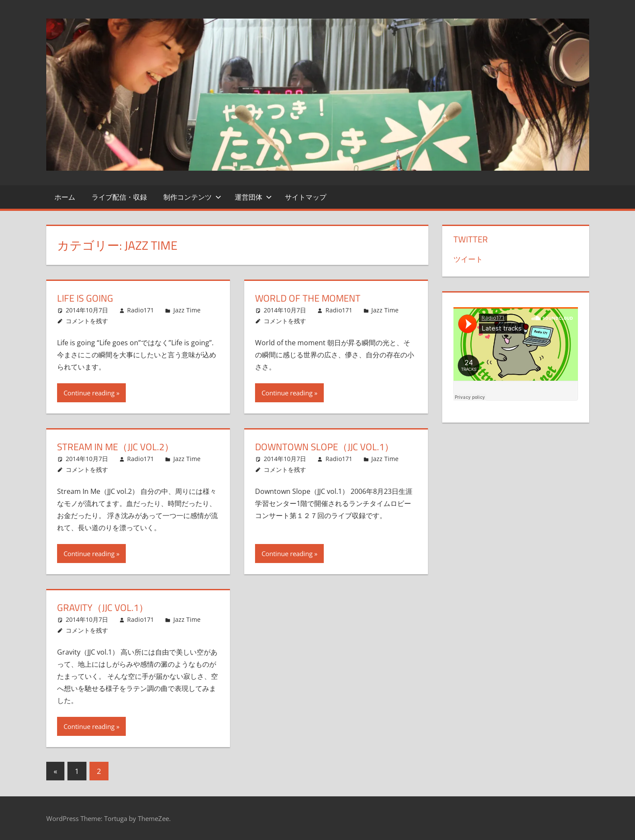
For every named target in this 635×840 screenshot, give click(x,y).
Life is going (85, 298)
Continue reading (89, 393)
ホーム (65, 197)
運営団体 (253, 197)
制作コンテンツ (192, 197)
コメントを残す (87, 321)
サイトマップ (306, 197)
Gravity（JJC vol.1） (103, 608)
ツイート (468, 259)
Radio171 (140, 310)
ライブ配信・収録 (119, 197)
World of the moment (308, 298)
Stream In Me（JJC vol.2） (115, 447)
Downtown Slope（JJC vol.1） (324, 447)
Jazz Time (187, 310)
